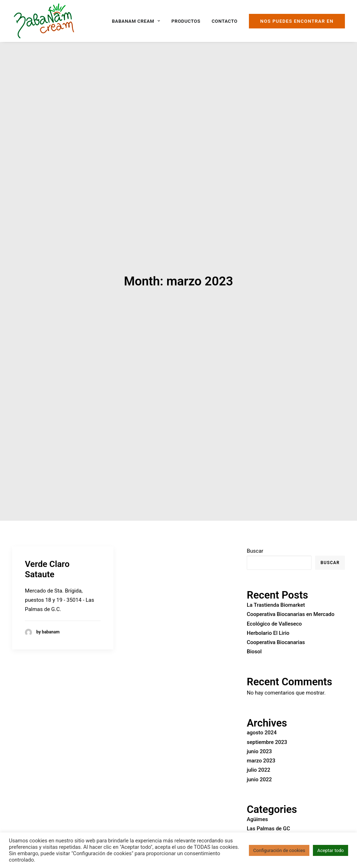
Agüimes (257, 804)
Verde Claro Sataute (47, 554)
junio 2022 (259, 765)
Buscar (255, 536)
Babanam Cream (136, 21)
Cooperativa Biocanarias (276, 627)
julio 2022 (259, 755)
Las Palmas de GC (268, 814)
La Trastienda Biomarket (276, 590)
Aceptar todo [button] (331, 850)
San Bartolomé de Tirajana (278, 823)
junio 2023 (259, 736)
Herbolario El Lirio (268, 618)
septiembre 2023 (267, 727)
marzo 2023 (261, 746)
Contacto (225, 21)
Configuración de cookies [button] (279, 850)
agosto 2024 (262, 718)
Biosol (254, 637)
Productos (186, 21)
